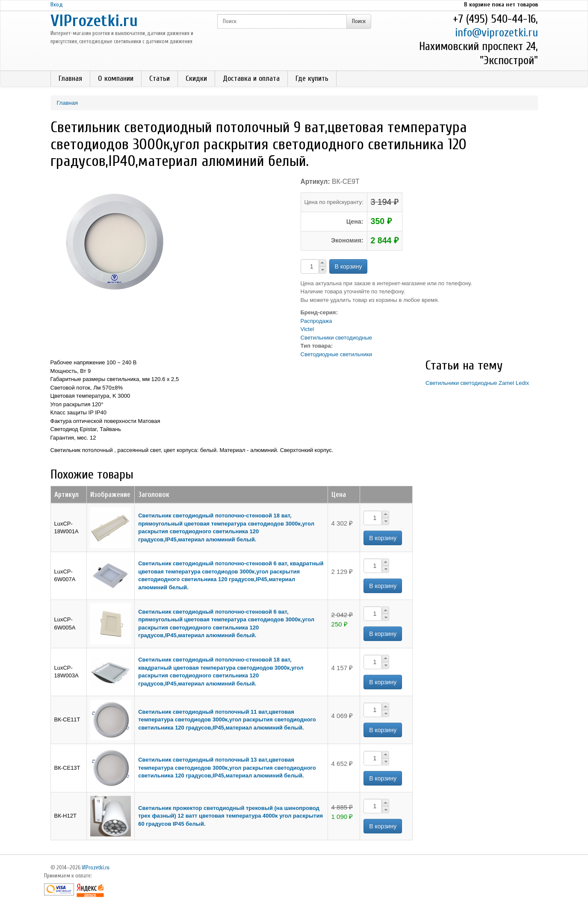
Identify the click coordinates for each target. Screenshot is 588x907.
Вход (57, 4)
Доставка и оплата (251, 78)
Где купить (312, 78)
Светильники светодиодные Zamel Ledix (477, 383)
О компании (116, 78)
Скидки (196, 78)
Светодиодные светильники (336, 354)
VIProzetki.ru (94, 21)
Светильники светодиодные (336, 338)
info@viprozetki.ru (496, 33)
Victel (307, 329)
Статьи (160, 78)
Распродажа (316, 321)
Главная (70, 78)
